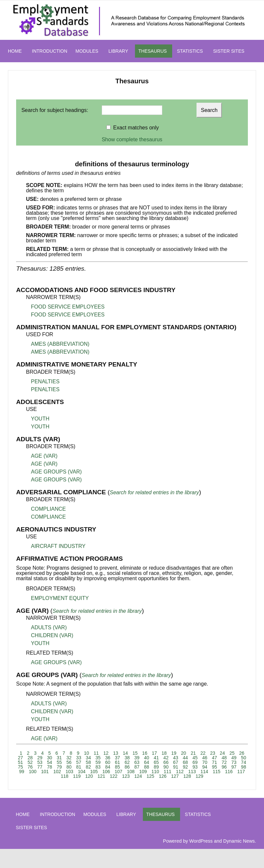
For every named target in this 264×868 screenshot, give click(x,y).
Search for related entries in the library (154, 492)
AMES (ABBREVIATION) (60, 344)
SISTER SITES (229, 51)
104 (81, 772)
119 (77, 776)
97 (234, 767)
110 (155, 772)
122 (113, 776)
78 (50, 767)
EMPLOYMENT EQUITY (60, 598)
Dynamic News (239, 841)
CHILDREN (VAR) (52, 635)
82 (89, 767)
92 (185, 767)
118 (64, 776)
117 (241, 772)
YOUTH (40, 419)
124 (138, 776)
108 (131, 772)
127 (175, 776)
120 (89, 776)
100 (32, 772)
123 (126, 776)
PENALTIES (45, 381)
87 (137, 767)
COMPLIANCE (48, 509)
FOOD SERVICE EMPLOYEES (68, 307)
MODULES (87, 51)
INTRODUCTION (50, 51)
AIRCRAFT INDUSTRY (58, 546)
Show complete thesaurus (132, 139)
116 (229, 772)
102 (57, 772)
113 (192, 772)
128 (187, 776)
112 (180, 772)
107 (118, 772)
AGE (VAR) (44, 456)
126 (162, 776)
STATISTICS (190, 51)
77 (40, 767)
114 (204, 772)
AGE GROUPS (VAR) (56, 472)
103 (69, 772)
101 (45, 772)
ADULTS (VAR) (49, 627)
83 (98, 767)
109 (143, 772)
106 (106, 772)
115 (216, 772)
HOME (15, 51)
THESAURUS (152, 51)
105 (94, 772)
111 (167, 772)
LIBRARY (119, 51)
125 (150, 776)
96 (224, 767)
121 (101, 776)
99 (22, 772)
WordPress (201, 841)
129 (199, 776)
